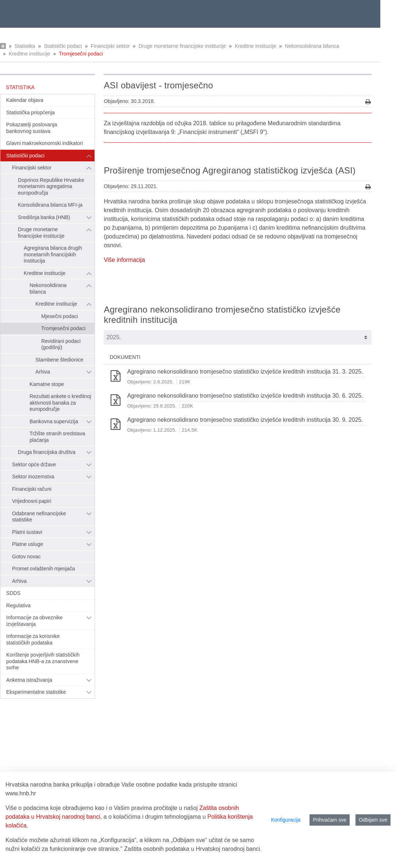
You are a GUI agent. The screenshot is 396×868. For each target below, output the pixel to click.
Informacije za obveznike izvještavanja (34, 621)
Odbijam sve (373, 820)
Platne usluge (28, 544)
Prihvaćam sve (330, 820)
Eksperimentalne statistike (36, 692)
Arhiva (43, 372)
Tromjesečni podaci (81, 54)
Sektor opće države (34, 464)
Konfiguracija (286, 820)
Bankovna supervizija (54, 421)
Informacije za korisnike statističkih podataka (33, 639)
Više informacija (124, 260)
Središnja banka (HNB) (44, 217)
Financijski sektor (110, 46)
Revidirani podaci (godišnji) (61, 344)
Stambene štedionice (59, 360)
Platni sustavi (27, 532)
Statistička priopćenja (30, 112)
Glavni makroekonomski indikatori (45, 143)
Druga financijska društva (47, 452)
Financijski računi (32, 489)
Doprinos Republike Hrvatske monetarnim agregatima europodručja (51, 186)
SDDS (13, 593)
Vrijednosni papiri (32, 501)
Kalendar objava (25, 100)
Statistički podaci (63, 46)
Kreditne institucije (255, 46)
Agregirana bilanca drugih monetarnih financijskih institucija (53, 254)
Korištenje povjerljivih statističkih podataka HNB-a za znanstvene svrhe (43, 661)
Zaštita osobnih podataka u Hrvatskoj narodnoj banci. (193, 849)
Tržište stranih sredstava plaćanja (57, 437)
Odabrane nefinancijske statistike (39, 517)
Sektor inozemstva (33, 477)
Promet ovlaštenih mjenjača (43, 569)
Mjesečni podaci (60, 316)
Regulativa (18, 605)
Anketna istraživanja (29, 680)
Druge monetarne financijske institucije (182, 46)
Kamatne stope (47, 384)
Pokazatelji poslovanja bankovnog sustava (32, 128)
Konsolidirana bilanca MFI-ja (50, 205)
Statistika (25, 46)
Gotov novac (26, 557)
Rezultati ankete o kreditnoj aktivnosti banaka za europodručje (60, 403)
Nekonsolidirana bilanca (312, 46)
